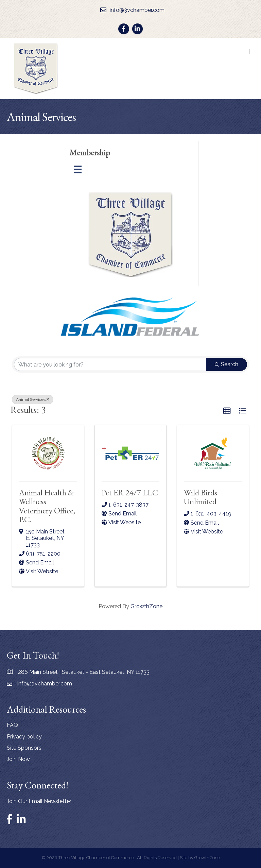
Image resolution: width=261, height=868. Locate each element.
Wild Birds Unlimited (201, 497)
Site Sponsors (24, 748)
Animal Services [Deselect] (33, 399)
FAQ (12, 725)
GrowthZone (146, 606)
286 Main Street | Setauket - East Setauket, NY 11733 (84, 672)
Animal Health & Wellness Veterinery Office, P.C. (47, 506)
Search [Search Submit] (227, 364)
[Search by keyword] (110, 364)
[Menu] (78, 169)
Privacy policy (24, 737)
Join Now (18, 759)
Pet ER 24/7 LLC (130, 492)
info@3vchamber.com (45, 684)
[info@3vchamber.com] (131, 10)
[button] (227, 411)
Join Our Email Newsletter (39, 801)
